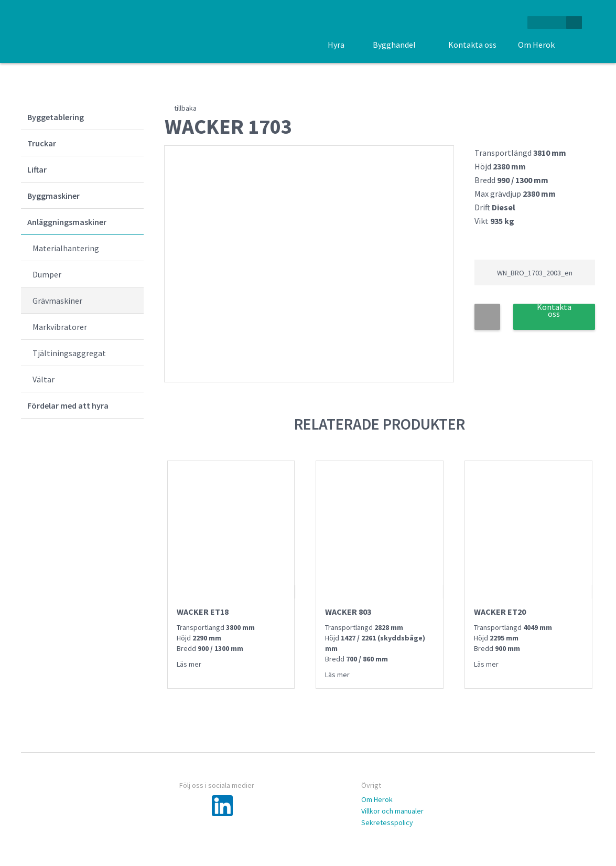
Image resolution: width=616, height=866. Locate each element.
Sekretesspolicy (387, 822)
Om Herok (377, 799)
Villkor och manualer (392, 811)
